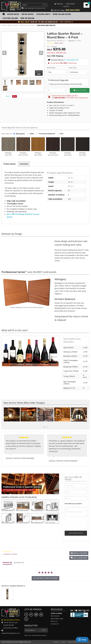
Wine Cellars (13, 25)
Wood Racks (13, 14)
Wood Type (51, 68)
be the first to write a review (45, 578)
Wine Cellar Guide (57, 619)
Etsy (26, 619)
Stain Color (73, 68)
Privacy (56, 642)
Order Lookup (56, 613)
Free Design (71, 4)
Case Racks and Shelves (46, 25)
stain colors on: (7, 134)
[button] (79, 558)
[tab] (7, 563)
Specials (59, 4)
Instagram (36, 615)
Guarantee (24, 164)
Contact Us (55, 624)
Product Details (10, 164)
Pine (62, 134)
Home (4, 25)
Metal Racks (28, 14)
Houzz (8, 96)
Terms (63, 642)
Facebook (26, 615)
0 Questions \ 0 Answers (10, 554)
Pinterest (31, 615)
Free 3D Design (27, 18)
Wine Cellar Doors (62, 14)
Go (44, 630)
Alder (32, 134)
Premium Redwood (47, 134)
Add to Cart (80, 90)
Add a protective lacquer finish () (65, 84)
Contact (66, 6)
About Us (54, 621)
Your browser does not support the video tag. (27, 252)
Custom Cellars (10, 18)
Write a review (59, 43)
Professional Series (27, 25)
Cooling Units (43, 14)
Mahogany (20, 134)
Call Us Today (65, 10)
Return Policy (73, 642)
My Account (55, 616)
